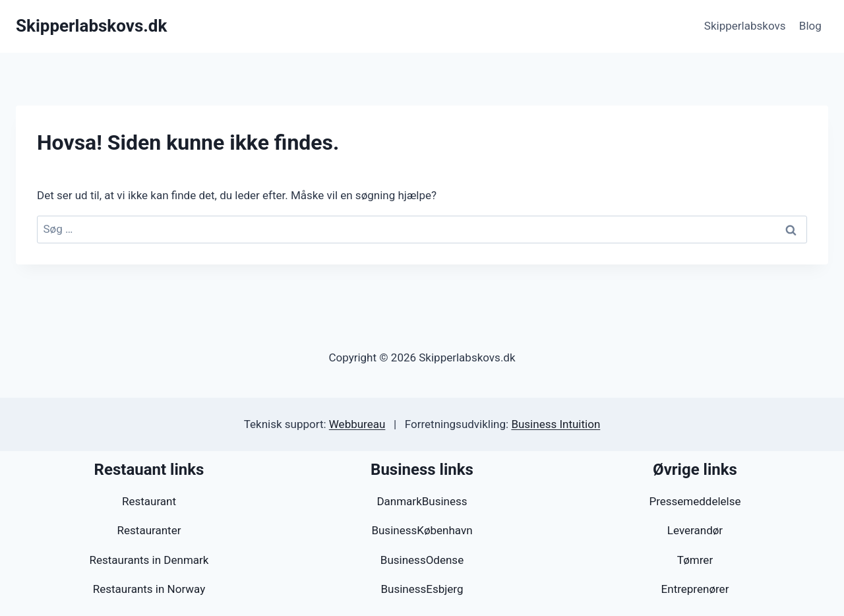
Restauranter (149, 530)
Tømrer (695, 560)
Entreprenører (695, 589)
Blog (810, 26)
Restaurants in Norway (149, 589)
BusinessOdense (422, 560)
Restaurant (149, 501)
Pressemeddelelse (695, 501)
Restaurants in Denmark (149, 560)
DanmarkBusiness (422, 501)
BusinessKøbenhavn (422, 530)
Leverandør (695, 530)
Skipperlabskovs (745, 26)
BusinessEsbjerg (422, 589)
